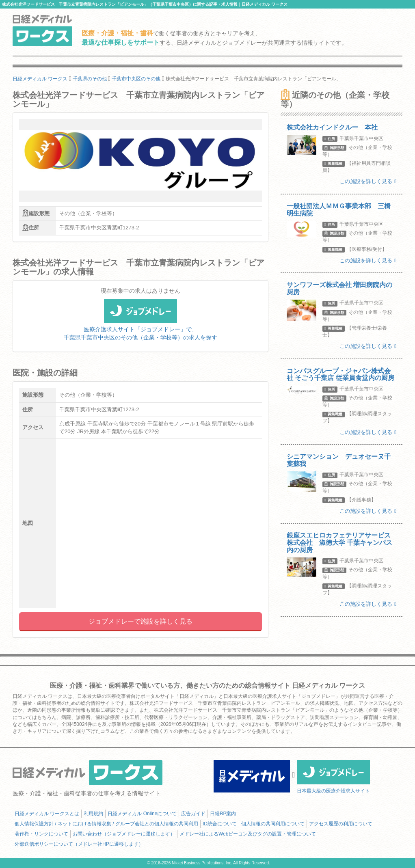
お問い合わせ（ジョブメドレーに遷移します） (124, 834)
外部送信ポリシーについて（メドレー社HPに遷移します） (79, 844)
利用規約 (93, 814)
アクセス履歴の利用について (341, 824)
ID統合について (220, 824)
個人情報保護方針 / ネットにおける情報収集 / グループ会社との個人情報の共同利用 (106, 824)
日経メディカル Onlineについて (142, 814)
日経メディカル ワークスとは (47, 814)
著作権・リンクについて (41, 834)
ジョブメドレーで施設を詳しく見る (140, 621)
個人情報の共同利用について (273, 824)
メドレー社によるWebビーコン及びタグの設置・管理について (248, 834)
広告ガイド (193, 814)
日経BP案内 (223, 814)
